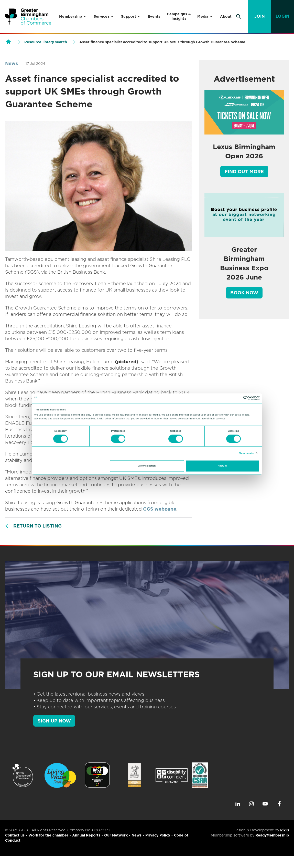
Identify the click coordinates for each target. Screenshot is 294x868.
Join (260, 16)
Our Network (116, 835)
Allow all (223, 466)
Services (102, 16)
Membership (71, 16)
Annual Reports (86, 835)
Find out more (244, 172)
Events (154, 16)
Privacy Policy (158, 835)
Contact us (15, 835)
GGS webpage (160, 509)
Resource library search (46, 42)
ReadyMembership (272, 835)
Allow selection (147, 466)
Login (282, 16)
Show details (246, 453)
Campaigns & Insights (179, 16)
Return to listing (37, 526)
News (12, 63)
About (226, 16)
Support (129, 16)
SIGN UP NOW (54, 721)
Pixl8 (285, 830)
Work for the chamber (48, 835)
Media (203, 16)
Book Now (244, 293)
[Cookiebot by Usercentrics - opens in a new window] (237, 398)
